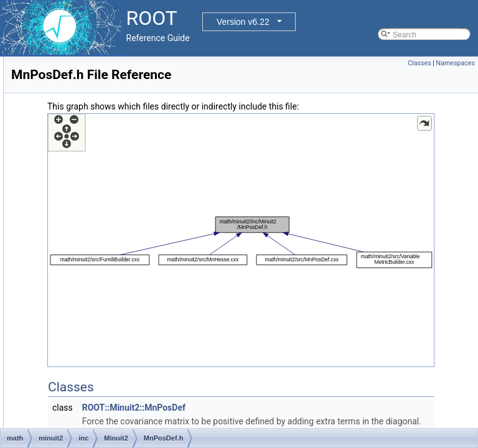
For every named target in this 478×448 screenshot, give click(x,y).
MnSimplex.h (102, 330)
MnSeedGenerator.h (115, 317)
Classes (419, 63)
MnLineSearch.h (108, 98)
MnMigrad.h (101, 139)
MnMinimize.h (104, 152)
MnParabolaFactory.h (116, 194)
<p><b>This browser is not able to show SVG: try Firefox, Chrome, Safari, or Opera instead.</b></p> (319, 271)
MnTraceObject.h (110, 371)
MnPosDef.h (101, 248)
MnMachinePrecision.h (119, 111)
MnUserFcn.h (103, 399)
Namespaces (456, 63)
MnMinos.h (99, 166)
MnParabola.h (104, 180)
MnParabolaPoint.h (113, 207)
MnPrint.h (97, 262)
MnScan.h (98, 303)
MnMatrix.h (99, 125)
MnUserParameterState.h (123, 426)
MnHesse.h (100, 84)
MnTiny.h (96, 358)
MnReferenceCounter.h (119, 289)
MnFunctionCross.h (113, 57)
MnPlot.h (96, 235)
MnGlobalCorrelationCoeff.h (127, 70)
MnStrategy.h (103, 344)
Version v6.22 (243, 22)
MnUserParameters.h (116, 413)
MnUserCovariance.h (116, 385)
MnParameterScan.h (115, 221)
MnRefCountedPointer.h (121, 276)
